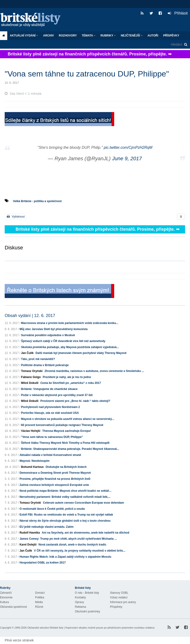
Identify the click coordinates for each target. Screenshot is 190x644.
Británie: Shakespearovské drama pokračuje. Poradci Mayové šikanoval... (70, 449)
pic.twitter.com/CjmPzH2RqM (128, 147)
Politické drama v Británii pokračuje (45, 365)
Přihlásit (178, 13)
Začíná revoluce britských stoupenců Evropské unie (54, 485)
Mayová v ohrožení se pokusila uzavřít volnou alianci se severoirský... (68, 419)
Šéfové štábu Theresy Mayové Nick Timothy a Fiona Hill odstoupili (65, 443)
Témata (89, 36)
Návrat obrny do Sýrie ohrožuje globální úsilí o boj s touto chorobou (65, 521)
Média (39, 602)
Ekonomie (6, 597)
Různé (39, 607)
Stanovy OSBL (119, 593)
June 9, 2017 (127, 158)
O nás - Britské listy (87, 593)
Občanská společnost (13, 607)
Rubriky (108, 36)
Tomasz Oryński (32, 371)
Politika (40, 597)
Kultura (4, 602)
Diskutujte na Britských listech (66, 467)
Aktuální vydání (24, 36)
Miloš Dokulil (30, 383)
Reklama (80, 607)
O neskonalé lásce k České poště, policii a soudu (52, 509)
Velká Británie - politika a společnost (37, 201)
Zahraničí (6, 593)
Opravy (79, 602)
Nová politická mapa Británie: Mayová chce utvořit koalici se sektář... (65, 491)
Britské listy (33, 20)
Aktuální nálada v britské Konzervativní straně (50, 455)
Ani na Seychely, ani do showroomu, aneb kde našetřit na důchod (85, 533)
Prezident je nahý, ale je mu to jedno (67, 377)
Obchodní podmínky (87, 611)
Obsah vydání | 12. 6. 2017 (30, 316)
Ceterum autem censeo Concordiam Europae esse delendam (84, 503)
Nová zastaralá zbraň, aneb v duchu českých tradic (72, 545)
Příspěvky (171, 36)
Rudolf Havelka (30, 533)
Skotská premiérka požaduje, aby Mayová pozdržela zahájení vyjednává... (70, 347)
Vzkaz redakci (119, 597)
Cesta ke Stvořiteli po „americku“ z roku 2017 (71, 383)
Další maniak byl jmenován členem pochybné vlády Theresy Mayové (81, 353)
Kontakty (80, 597)
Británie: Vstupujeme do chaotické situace (49, 389)
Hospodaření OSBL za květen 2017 (42, 563)
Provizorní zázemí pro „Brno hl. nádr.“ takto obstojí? (75, 401)
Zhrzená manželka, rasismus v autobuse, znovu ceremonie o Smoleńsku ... (94, 371)
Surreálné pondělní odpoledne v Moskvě (48, 335)
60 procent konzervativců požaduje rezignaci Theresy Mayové (62, 425)
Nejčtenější (132, 36)
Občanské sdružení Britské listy (45, 628)
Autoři (153, 36)
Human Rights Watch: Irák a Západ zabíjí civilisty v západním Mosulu (65, 557)
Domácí (40, 593)
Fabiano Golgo (31, 377)
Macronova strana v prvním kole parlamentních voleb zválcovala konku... (70, 323)
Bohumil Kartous (32, 467)
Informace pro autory (123, 602)
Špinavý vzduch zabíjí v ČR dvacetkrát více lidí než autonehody (63, 341)
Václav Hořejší (31, 431)
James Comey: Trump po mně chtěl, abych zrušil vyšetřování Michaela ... (68, 539)
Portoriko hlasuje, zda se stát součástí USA (50, 413)
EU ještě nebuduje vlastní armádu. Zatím (46, 527)
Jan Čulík (27, 353)
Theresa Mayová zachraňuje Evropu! (66, 431)
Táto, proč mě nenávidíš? (38, 359)
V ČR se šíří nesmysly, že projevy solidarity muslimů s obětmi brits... (80, 551)
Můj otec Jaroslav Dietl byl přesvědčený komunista (53, 329)
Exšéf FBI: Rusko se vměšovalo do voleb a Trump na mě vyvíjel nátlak (66, 515)
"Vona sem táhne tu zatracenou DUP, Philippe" (52, 437)
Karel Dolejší (28, 545)
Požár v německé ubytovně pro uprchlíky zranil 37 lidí (57, 395)
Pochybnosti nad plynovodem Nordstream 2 (50, 407)
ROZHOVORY (68, 36)
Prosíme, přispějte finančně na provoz (55, 479)
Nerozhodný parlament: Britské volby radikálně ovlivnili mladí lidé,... (65, 497)
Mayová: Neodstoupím (34, 461)
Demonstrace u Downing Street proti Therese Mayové (55, 473)
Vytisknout (16, 216)
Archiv (48, 36)
